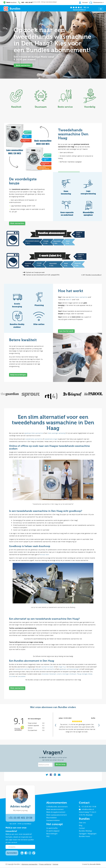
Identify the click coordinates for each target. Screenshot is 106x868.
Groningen (66, 674)
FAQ (48, 837)
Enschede (12, 676)
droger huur (62, 667)
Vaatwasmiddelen (53, 821)
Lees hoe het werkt (66, 332)
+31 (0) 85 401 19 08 (20, 818)
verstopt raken (44, 555)
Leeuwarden (22, 676)
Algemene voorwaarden (30, 865)
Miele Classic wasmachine (79, 297)
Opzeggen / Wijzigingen (88, 834)
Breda (90, 674)
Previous (55, 725)
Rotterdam (53, 674)
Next (99, 725)
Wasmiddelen (52, 818)
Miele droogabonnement (56, 813)
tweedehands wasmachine (34, 439)
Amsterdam (45, 674)
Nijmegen (85, 674)
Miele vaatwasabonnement (57, 816)
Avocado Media (95, 865)
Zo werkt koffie (52, 829)
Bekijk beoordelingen (18, 375)
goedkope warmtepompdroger (69, 669)
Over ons (82, 823)
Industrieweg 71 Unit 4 (87, 813)
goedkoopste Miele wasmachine (45, 669)
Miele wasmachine (17, 224)
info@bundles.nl (86, 810)
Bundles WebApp (85, 832)
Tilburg (79, 674)
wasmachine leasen (47, 667)
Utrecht (59, 674)
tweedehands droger (51, 439)
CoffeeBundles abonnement (57, 807)
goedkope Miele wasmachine (34, 433)
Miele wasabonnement (55, 810)
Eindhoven (73, 674)
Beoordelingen (52, 834)
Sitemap (55, 865)
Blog (81, 826)
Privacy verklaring (45, 865)
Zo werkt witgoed (53, 832)
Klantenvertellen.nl (79, 10)
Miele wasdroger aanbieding (57, 433)
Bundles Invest (84, 837)
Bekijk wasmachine (23, 65)
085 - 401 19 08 (27, 2)
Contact (82, 829)
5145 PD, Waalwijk (86, 816)
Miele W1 (69, 300)
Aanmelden (12, 854)
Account (82, 2)
